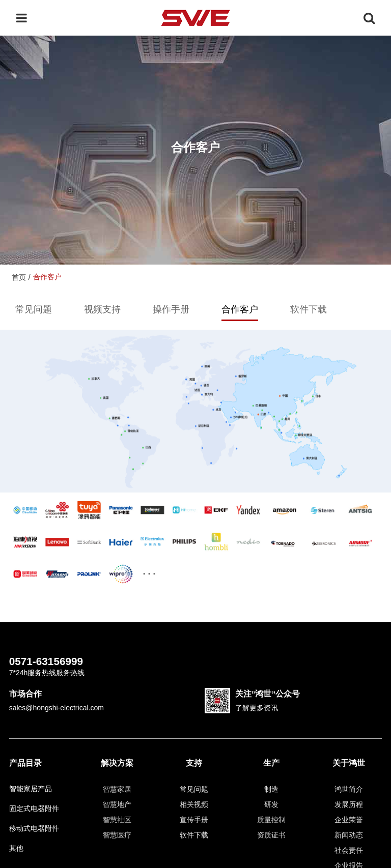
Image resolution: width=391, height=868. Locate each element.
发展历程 (349, 804)
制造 (271, 789)
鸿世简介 (349, 789)
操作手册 (171, 309)
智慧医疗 (117, 835)
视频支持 (102, 309)
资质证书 (271, 835)
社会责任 (349, 850)
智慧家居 (117, 789)
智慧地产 (117, 804)
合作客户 (240, 309)
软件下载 (309, 309)
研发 (271, 804)
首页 (19, 277)
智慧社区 (117, 820)
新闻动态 (349, 835)
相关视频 (194, 804)
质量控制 (271, 820)
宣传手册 (194, 820)
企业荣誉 (349, 820)
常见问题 (34, 309)
